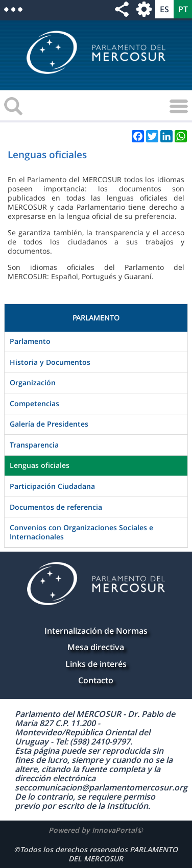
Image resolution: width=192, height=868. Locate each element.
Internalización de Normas (96, 631)
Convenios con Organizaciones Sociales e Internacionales (81, 532)
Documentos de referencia (56, 507)
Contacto (96, 680)
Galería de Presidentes (49, 424)
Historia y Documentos (50, 362)
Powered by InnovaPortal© (96, 830)
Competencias (34, 403)
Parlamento (30, 341)
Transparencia (34, 445)
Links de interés (96, 664)
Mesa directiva (96, 647)
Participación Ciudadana (52, 486)
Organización (33, 382)
